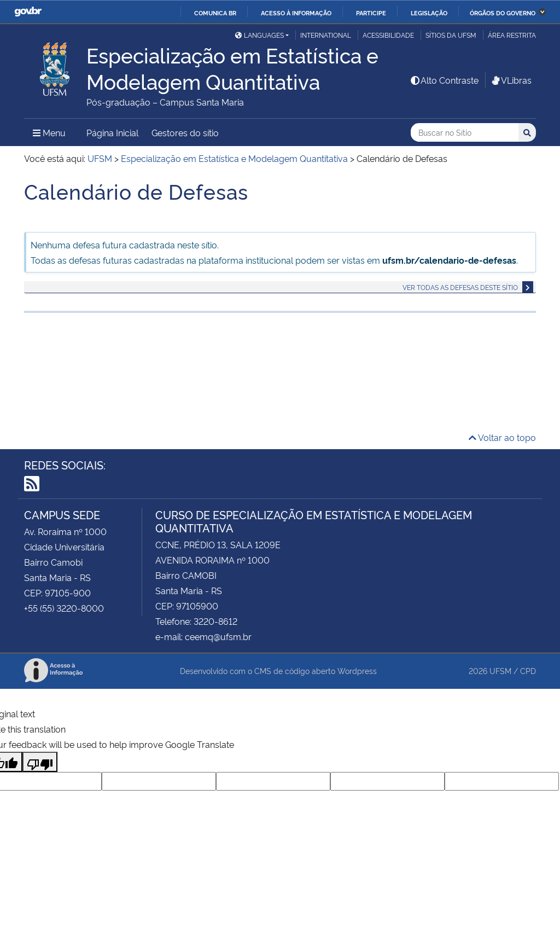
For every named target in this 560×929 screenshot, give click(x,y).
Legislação (429, 13)
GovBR (28, 12)
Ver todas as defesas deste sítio (460, 287)
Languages (259, 35)
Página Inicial (112, 132)
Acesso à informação (296, 13)
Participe (371, 13)
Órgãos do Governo (503, 13)
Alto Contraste (444, 80)
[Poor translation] (40, 762)
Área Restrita (512, 35)
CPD (528, 670)
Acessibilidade (388, 35)
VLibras (511, 80)
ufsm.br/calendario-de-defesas (449, 260)
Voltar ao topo (502, 437)
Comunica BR (215, 13)
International (326, 35)
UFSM (500, 670)
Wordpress (357, 670)
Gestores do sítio (185, 132)
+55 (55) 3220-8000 (64, 608)
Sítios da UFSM (451, 35)
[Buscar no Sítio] (465, 133)
